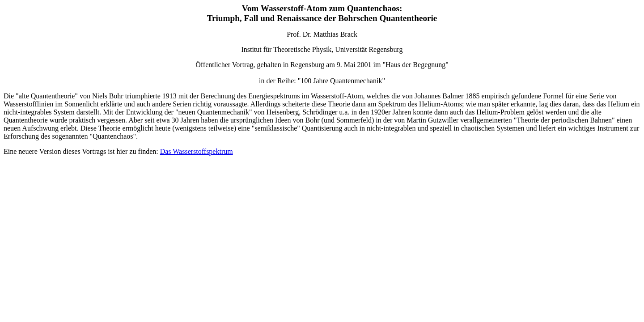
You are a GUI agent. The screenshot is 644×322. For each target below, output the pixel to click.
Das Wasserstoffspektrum (197, 151)
